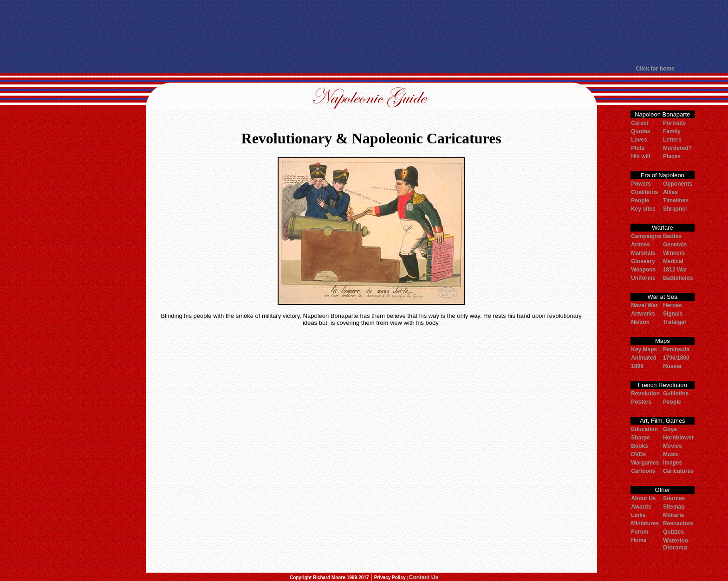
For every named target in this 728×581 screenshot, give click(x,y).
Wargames (645, 463)
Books (640, 446)
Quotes (640, 131)
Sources (674, 498)
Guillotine (676, 394)
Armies (640, 245)
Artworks (643, 314)
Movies (673, 446)
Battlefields (678, 278)
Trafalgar (675, 322)
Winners (674, 253)
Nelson (640, 322)
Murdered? (677, 148)
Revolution (645, 394)
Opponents (678, 184)
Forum (640, 532)
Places (672, 156)
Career (640, 123)
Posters (641, 402)
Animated (644, 358)
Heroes (673, 305)
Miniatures (645, 523)
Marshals (643, 253)
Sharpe (640, 438)
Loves (639, 140)
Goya (670, 429)
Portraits (674, 123)
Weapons (643, 270)
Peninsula (676, 349)
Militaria (673, 515)
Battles (672, 236)
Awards (641, 507)
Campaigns (646, 236)
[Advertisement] (364, 32)
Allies (670, 192)
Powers (641, 184)
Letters (672, 140)
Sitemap (674, 507)
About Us (643, 498)
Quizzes (673, 532)
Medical (673, 261)
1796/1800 (676, 358)
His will (640, 156)
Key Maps (644, 349)
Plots (638, 148)
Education (644, 429)
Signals (673, 314)
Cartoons (643, 471)
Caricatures (678, 471)
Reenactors (678, 523)
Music (671, 454)
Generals (675, 245)
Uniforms (643, 278)
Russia (672, 366)
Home (639, 540)
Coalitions (644, 192)
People (640, 200)
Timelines (676, 200)
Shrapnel (675, 209)
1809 (637, 366)
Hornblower (679, 438)
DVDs (638, 454)
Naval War (644, 305)
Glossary (643, 261)
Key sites (643, 209)
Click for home (655, 69)
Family (672, 131)
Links (638, 515)
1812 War (675, 270)
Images (673, 463)
